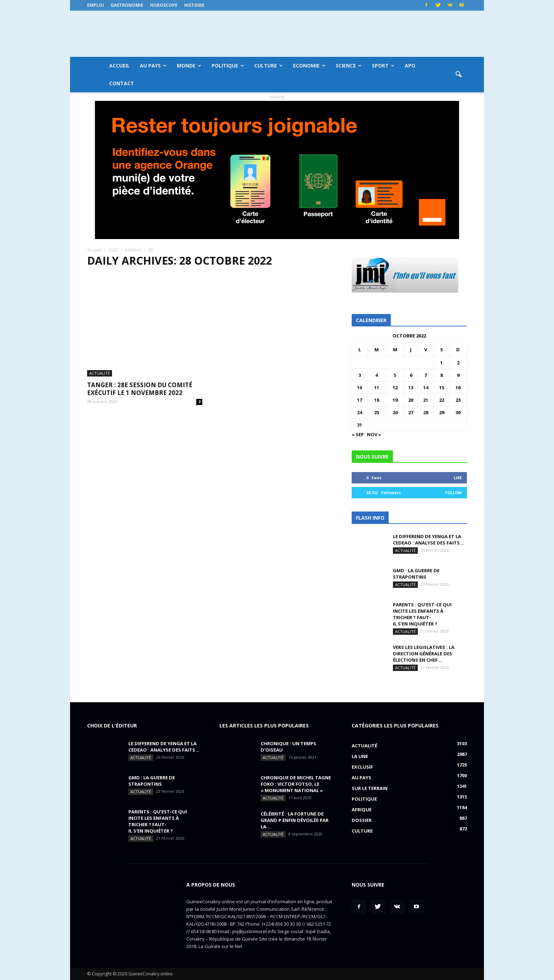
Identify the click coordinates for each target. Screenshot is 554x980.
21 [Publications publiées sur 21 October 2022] (426, 400)
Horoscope (164, 5)
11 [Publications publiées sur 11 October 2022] (377, 388)
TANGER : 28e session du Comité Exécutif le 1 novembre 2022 (140, 343)
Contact (122, 83)
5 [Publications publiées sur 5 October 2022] (395, 375)
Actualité (100, 328)
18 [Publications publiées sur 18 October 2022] (377, 400)
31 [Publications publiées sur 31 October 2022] (359, 425)
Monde (189, 66)
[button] (458, 75)
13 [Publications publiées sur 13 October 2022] (411, 388)
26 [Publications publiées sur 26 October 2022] (395, 412)
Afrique (362, 810)
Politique (228, 66)
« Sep (358, 434)
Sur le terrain (370, 788)
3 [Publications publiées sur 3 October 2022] (360, 375)
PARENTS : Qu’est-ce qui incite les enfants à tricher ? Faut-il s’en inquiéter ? (422, 614)
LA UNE (360, 756)
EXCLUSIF (362, 767)
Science (349, 66)
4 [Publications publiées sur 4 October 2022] (376, 375)
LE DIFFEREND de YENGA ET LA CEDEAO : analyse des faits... (428, 540)
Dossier (362, 820)
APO (410, 66)
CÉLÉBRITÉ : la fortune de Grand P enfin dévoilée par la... (295, 820)
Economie (309, 66)
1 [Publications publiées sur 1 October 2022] (441, 363)
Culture (268, 66)
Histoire (194, 5)
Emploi (95, 5)
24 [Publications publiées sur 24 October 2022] (359, 412)
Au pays (153, 66)
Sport (383, 66)
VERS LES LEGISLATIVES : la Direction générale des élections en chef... (424, 654)
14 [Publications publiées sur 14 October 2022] (426, 388)
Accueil (119, 66)
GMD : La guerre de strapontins (416, 574)
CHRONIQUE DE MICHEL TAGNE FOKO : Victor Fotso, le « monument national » (296, 784)
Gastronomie (127, 5)
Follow (454, 492)
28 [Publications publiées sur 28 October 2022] (426, 412)
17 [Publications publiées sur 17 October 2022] (359, 400)
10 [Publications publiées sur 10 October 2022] (359, 388)
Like (458, 478)
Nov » (374, 434)
